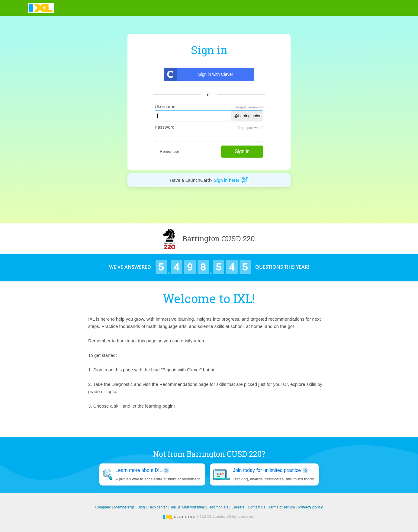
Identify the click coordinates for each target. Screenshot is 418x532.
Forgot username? (250, 107)
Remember (167, 151)
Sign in (242, 151)
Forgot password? (250, 128)
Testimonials (218, 507)
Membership (124, 507)
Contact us (256, 507)
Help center (158, 507)
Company (103, 507)
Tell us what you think (188, 507)
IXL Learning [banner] (41, 8)
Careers (238, 507)
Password (165, 127)
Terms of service (282, 507)
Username (165, 106)
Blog (141, 507)
